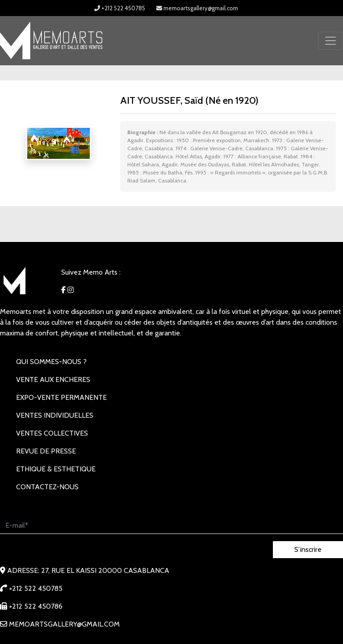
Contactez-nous (47, 487)
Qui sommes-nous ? (51, 362)
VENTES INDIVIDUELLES (55, 415)
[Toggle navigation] (330, 41)
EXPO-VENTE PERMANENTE (61, 397)
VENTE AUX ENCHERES (53, 379)
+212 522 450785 (120, 8)
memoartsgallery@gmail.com (197, 8)
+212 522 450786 (31, 606)
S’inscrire (308, 549)
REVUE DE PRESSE (46, 451)
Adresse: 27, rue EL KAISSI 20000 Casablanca (85, 570)
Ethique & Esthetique (56, 469)
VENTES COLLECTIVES (52, 433)
